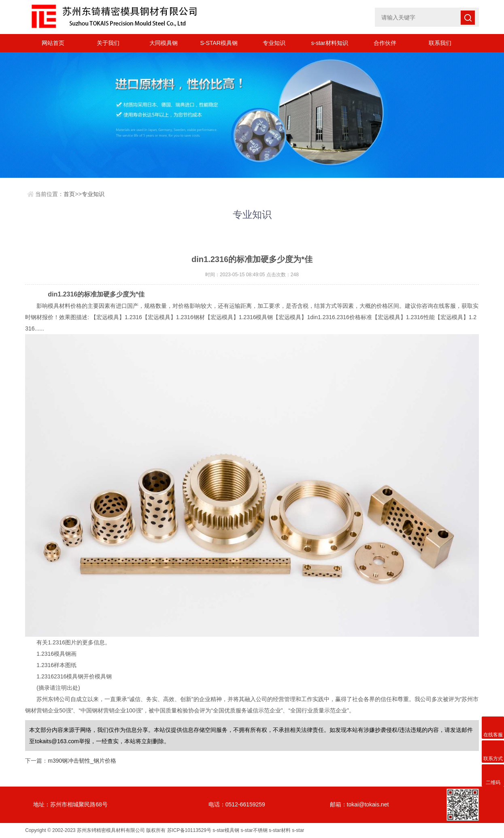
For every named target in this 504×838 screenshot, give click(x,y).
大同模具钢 (164, 43)
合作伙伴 (385, 43)
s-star (298, 830)
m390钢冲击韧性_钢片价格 (82, 761)
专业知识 (274, 43)
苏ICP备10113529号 (189, 830)
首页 (69, 194)
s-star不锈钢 (254, 830)
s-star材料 (280, 830)
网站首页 (53, 43)
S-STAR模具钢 (219, 43)
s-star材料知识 (330, 43)
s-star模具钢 (226, 830)
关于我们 (108, 43)
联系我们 (440, 43)
